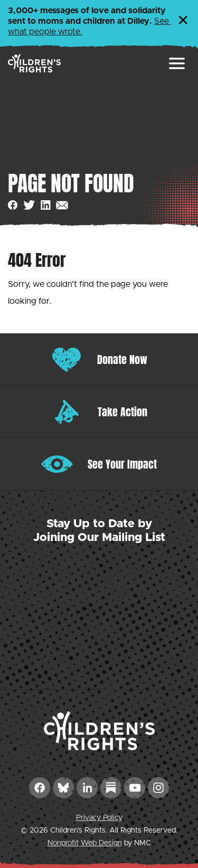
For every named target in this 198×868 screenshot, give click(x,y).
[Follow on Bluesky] (63, 788)
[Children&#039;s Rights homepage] (34, 63)
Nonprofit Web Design (85, 843)
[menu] (177, 63)
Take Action (122, 412)
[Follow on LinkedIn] (87, 788)
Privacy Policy (99, 818)
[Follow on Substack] (111, 788)
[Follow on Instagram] (158, 788)
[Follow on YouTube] (135, 788)
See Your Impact (122, 464)
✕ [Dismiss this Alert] (183, 21)
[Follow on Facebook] (40, 788)
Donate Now (122, 360)
